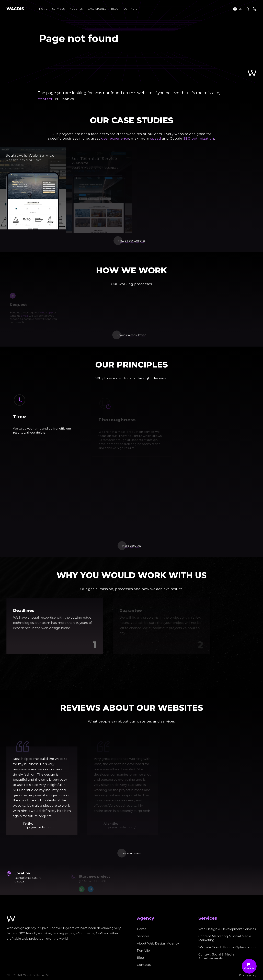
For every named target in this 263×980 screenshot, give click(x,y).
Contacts (144, 965)
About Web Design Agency (158, 943)
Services (59, 9)
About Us (76, 9)
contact (45, 99)
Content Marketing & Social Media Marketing (225, 938)
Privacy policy (248, 975)
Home (43, 9)
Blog (117, 9)
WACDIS (15, 9)
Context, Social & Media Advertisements (216, 956)
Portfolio (143, 951)
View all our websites (132, 241)
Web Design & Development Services (227, 929)
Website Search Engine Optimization (227, 947)
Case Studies (97, 9)
